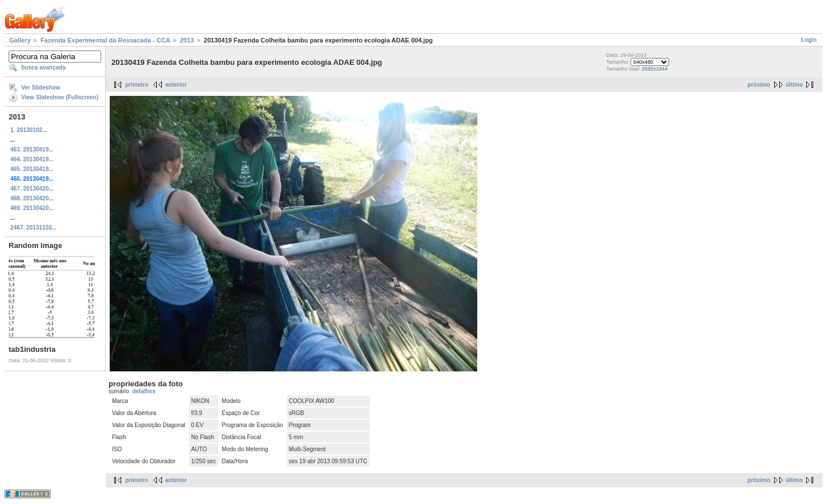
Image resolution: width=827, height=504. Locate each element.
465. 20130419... (32, 169)
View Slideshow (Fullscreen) (60, 97)
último (794, 85)
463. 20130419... (32, 150)
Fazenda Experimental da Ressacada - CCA (105, 40)
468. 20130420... (32, 198)
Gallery (20, 40)
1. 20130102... (29, 130)
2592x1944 (654, 69)
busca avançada (43, 67)
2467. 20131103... (34, 228)
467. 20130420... (32, 189)
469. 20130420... (32, 208)
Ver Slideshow (41, 88)
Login (809, 40)
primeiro (137, 85)
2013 (187, 40)
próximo (759, 85)
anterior (176, 85)
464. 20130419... (32, 159)
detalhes (144, 391)
